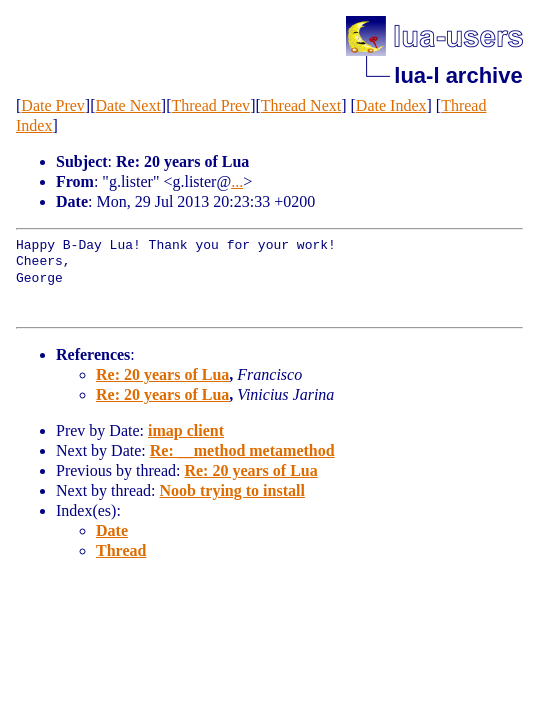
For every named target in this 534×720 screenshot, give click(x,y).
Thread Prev (210, 105)
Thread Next (301, 105)
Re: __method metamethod (242, 450)
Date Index (391, 105)
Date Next (128, 105)
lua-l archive (458, 75)
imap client (186, 430)
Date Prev (53, 105)
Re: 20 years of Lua (162, 374)
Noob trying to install (232, 490)
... (237, 181)
